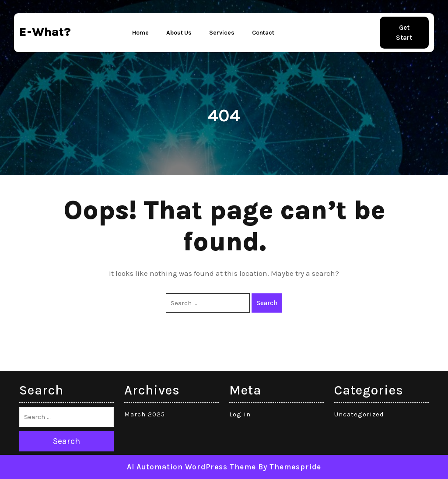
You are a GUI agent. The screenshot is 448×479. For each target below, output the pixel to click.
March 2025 (145, 414)
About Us (179, 33)
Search (267, 303)
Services (222, 33)
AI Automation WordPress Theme (191, 467)
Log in (240, 414)
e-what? (45, 32)
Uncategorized (359, 414)
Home (140, 33)
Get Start (404, 33)
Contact (263, 33)
